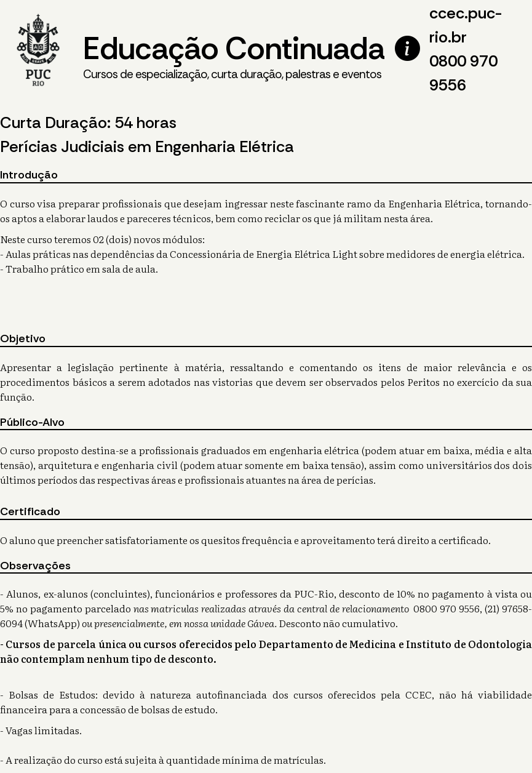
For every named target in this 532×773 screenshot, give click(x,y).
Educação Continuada (234, 56)
